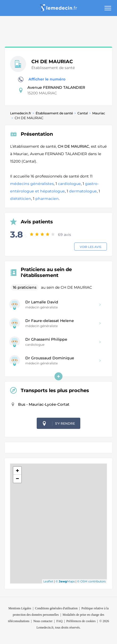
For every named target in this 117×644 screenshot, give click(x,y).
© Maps (65, 581)
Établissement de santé (54, 113)
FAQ (59, 621)
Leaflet (48, 581)
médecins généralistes (32, 184)
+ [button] (17, 471)
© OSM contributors (91, 581)
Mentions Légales (20, 608)
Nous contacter (43, 621)
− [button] (17, 479)
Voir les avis (91, 247)
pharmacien (47, 199)
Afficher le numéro (42, 79)
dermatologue (83, 191)
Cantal (83, 113)
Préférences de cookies (81, 621)
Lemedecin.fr (21, 113)
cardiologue (69, 184)
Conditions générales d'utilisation (56, 608)
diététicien (21, 199)
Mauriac (99, 113)
